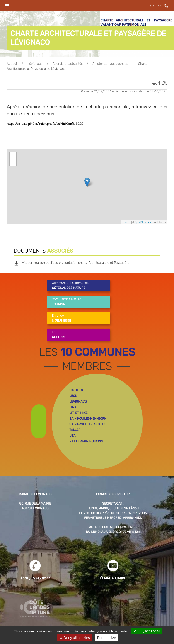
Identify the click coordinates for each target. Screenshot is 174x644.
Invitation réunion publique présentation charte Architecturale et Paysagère (71, 263)
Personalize (106, 638)
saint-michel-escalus (88, 424)
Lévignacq (35, 64)
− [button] (13, 162)
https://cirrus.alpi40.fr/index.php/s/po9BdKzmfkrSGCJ (45, 124)
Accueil (12, 64)
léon (73, 396)
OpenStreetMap (144, 222)
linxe (74, 407)
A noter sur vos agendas (110, 64)
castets (76, 390)
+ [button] (13, 156)
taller (75, 430)
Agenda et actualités (68, 64)
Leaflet (126, 222)
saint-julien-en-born (88, 419)
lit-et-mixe (78, 413)
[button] (7, 5)
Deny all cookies (75, 638)
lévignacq (78, 402)
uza (72, 436)
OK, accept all (147, 631)
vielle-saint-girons (86, 441)
